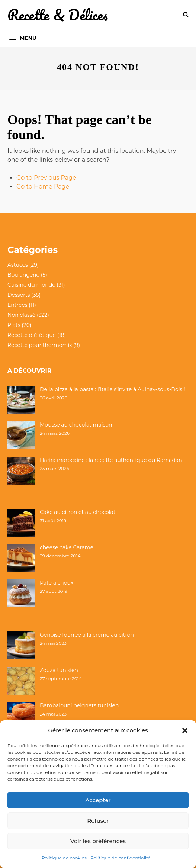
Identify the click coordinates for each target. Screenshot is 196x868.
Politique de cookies (64, 858)
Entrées (17, 305)
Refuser (98, 821)
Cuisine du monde (31, 285)
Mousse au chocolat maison (76, 425)
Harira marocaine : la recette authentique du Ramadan (111, 460)
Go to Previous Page (46, 178)
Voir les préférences (98, 841)
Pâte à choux (57, 583)
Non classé (21, 315)
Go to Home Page (43, 187)
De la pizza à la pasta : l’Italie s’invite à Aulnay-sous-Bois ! (113, 389)
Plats (14, 325)
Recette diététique (32, 335)
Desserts (19, 295)
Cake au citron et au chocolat (78, 512)
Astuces (18, 265)
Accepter (98, 800)
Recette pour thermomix (40, 345)
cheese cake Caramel (67, 547)
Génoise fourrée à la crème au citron (87, 635)
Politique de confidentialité (121, 858)
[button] (185, 730)
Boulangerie (23, 275)
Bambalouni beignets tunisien (79, 705)
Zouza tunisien (59, 670)
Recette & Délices (58, 15)
